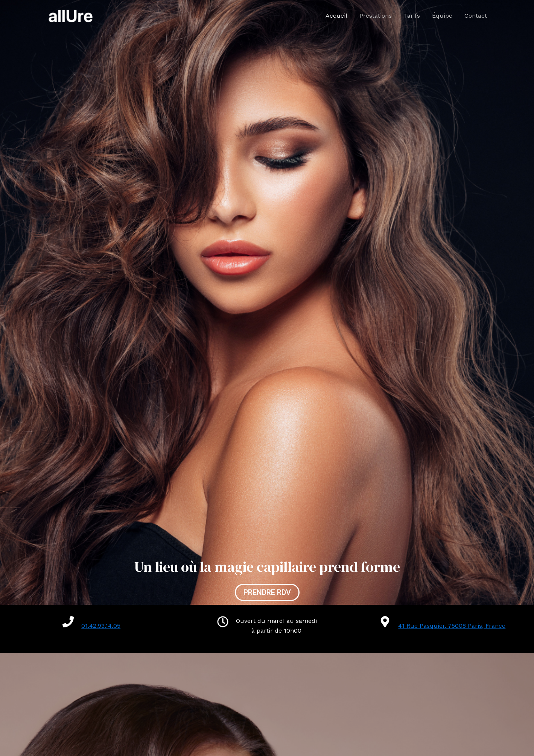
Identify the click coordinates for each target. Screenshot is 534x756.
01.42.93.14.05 (101, 626)
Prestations (376, 16)
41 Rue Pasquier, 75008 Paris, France (452, 626)
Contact (476, 16)
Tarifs (412, 16)
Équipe (442, 16)
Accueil (336, 16)
